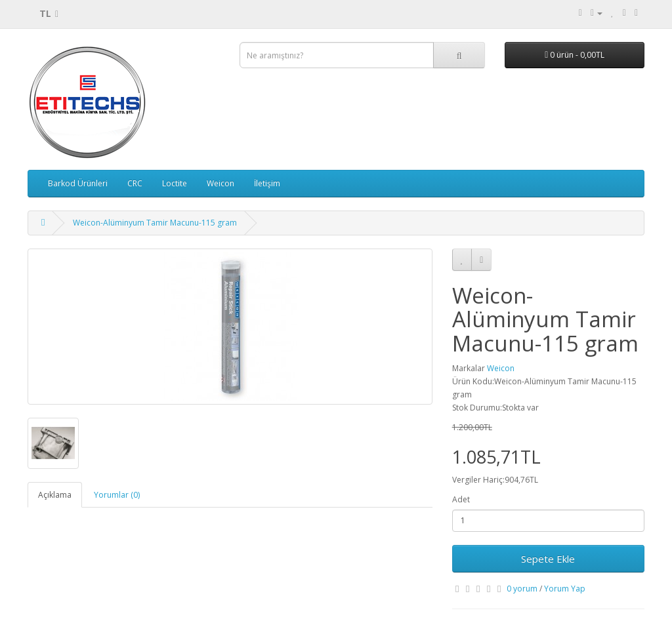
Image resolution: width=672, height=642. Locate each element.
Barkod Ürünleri (78, 183)
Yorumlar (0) (117, 495)
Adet (461, 499)
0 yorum (522, 589)
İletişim (267, 183)
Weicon (220, 183)
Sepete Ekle (548, 559)
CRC (135, 183)
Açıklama (55, 495)
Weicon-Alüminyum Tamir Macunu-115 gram (155, 223)
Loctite (175, 183)
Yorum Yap (565, 589)
